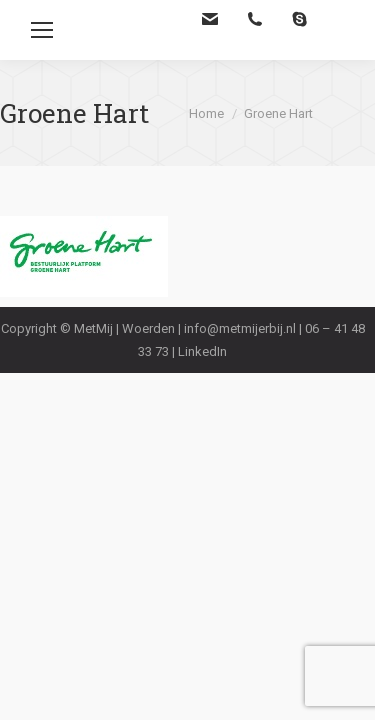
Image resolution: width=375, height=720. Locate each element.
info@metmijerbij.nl (240, 328)
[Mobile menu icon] (42, 30)
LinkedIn (202, 351)
